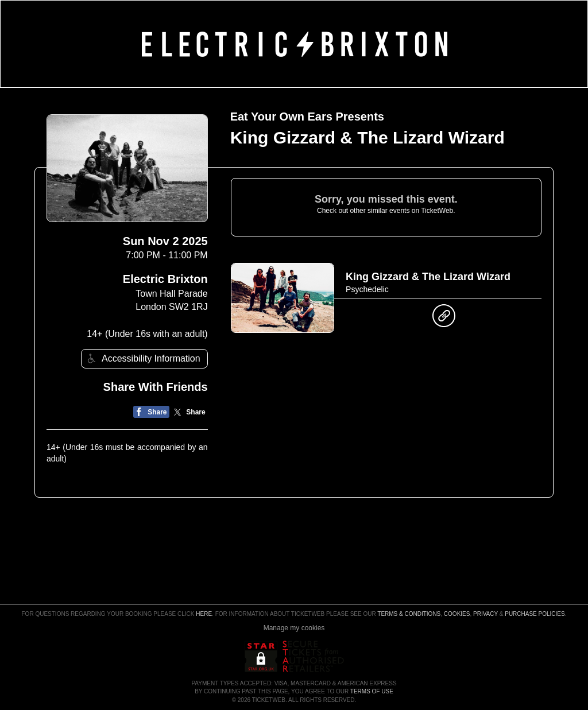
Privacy (486, 614)
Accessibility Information (142, 358)
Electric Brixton (165, 279)
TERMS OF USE (372, 691)
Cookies (457, 614)
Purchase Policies (535, 614)
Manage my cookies (294, 628)
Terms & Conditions (409, 614)
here (204, 614)
